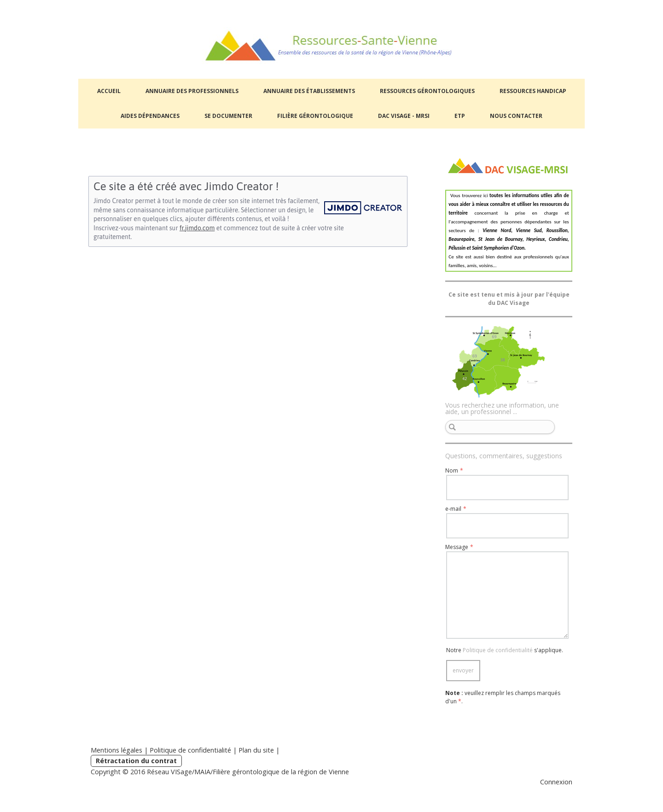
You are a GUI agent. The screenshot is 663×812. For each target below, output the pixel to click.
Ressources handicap (533, 91)
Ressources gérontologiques (427, 91)
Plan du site (256, 750)
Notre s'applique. (505, 650)
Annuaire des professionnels (192, 91)
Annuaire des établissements (309, 91)
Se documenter (228, 116)
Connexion (556, 782)
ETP (460, 116)
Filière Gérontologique (315, 116)
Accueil (109, 91)
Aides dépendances (150, 116)
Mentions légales (116, 750)
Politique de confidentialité (498, 650)
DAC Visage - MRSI (404, 116)
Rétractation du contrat (136, 761)
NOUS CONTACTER (516, 116)
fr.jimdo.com (197, 228)
